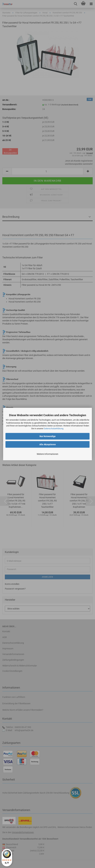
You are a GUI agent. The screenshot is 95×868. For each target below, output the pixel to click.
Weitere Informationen (47, 454)
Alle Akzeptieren (48, 444)
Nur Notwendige (48, 436)
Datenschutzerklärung (54, 429)
